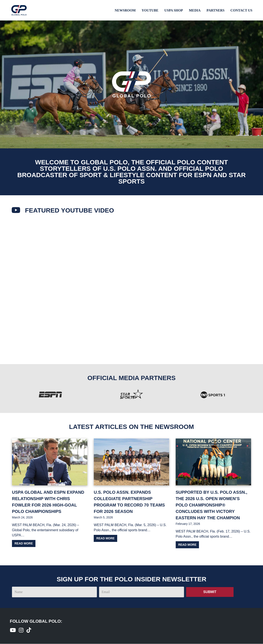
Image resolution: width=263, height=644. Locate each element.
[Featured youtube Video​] (16, 210)
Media (194, 10)
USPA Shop (173, 10)
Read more (24, 543)
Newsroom (125, 10)
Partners (215, 10)
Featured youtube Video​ (70, 210)
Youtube (150, 10)
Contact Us (241, 10)
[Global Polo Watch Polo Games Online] (19, 10)
